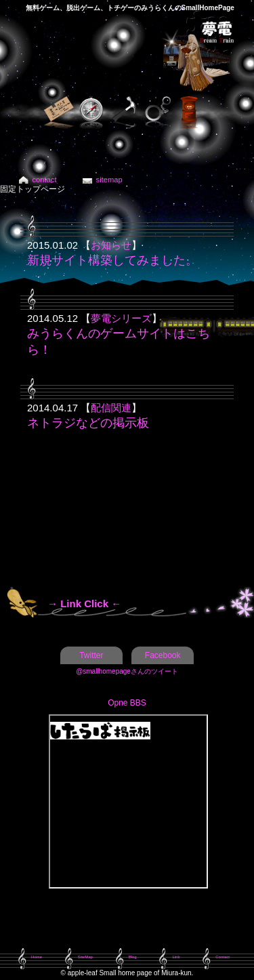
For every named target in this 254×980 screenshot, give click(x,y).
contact (45, 180)
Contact (223, 957)
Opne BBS (127, 703)
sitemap (109, 180)
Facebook (163, 655)
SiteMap (85, 957)
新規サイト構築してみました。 (112, 260)
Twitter (91, 655)
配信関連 (111, 408)
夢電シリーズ (121, 318)
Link (176, 957)
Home (37, 957)
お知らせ (111, 245)
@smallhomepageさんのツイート (127, 671)
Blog (133, 957)
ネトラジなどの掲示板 (88, 423)
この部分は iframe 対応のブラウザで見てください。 (128, 801)
